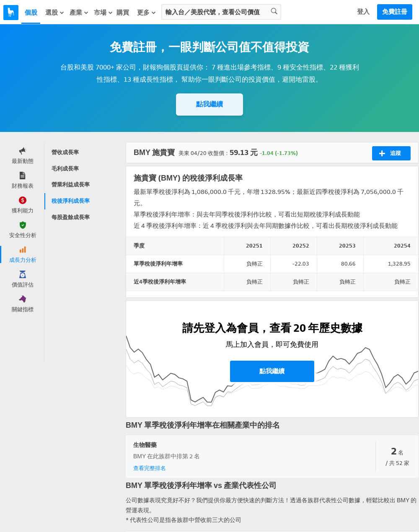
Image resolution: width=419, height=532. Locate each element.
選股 (55, 13)
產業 (79, 13)
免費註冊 (395, 12)
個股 (31, 13)
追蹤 (390, 153)
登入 (363, 12)
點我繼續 (209, 104)
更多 (147, 13)
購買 (123, 13)
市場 (103, 13)
